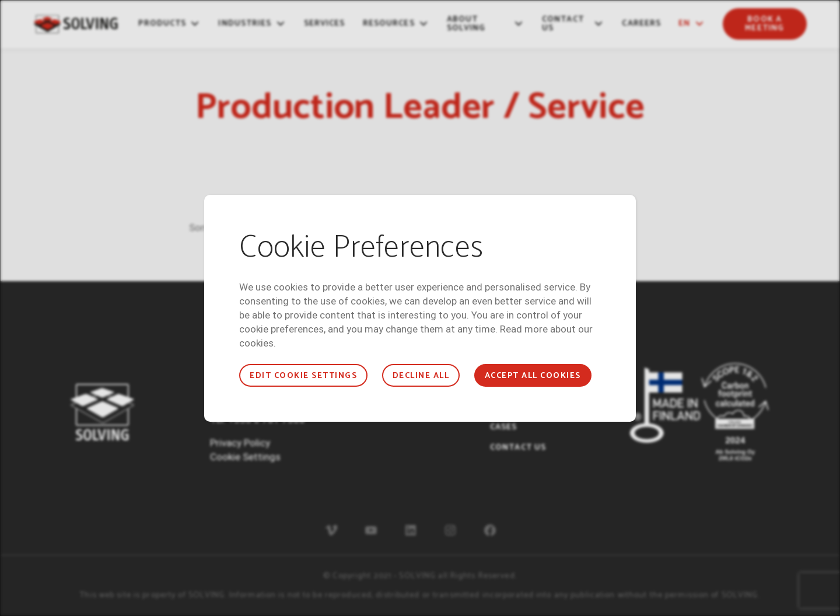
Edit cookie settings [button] (303, 376)
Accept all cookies (533, 376)
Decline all (421, 376)
